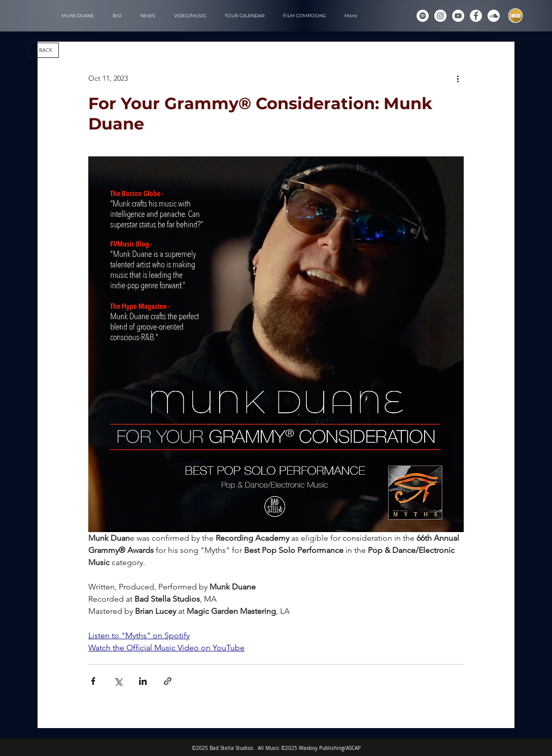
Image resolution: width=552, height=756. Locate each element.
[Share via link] (168, 681)
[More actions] (458, 78)
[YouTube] (458, 16)
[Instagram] (440, 16)
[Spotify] (423, 16)
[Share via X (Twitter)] (118, 681)
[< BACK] (43, 50)
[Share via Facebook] (93, 681)
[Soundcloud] (494, 16)
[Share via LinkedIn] (143, 681)
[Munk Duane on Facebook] (476, 16)
